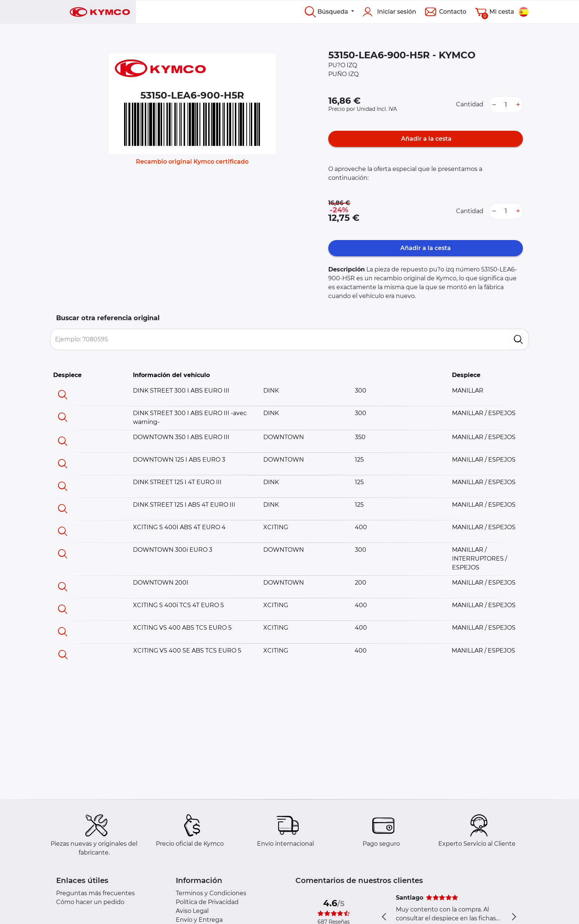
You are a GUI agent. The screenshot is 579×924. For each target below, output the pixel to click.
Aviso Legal (192, 911)
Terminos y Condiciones (211, 893)
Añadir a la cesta (426, 139)
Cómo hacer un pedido (90, 902)
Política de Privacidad (207, 902)
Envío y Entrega (199, 920)
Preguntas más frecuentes (95, 893)
